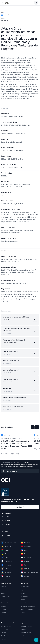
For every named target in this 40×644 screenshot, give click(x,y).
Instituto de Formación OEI (28, 606)
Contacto (4, 639)
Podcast (3, 613)
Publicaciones (24, 596)
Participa (4, 633)
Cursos (23, 613)
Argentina (18, 462)
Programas (24, 590)
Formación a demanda (27, 609)
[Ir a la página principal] (7, 3)
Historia (3, 590)
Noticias (3, 609)
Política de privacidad (26, 626)
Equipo (3, 593)
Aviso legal (24, 629)
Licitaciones (26, 462)
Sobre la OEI (5, 587)
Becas (22, 616)
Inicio (12, 462)
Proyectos (23, 593)
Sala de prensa (5, 636)
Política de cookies (26, 633)
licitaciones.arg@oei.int (9, 241)
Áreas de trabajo (25, 587)
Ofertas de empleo (6, 626)
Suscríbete (20, 507)
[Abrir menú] (3, 3)
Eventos (3, 606)
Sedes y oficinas (6, 596)
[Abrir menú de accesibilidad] (36, 640)
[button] (33, 427)
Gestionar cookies (26, 636)
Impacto (23, 599)
